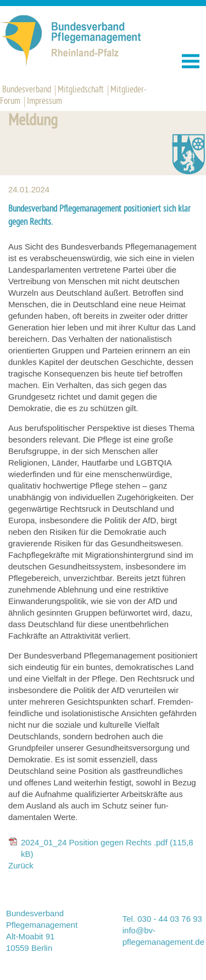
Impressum (44, 102)
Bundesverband (27, 90)
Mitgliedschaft (81, 90)
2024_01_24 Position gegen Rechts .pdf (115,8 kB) (107, 848)
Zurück (21, 865)
